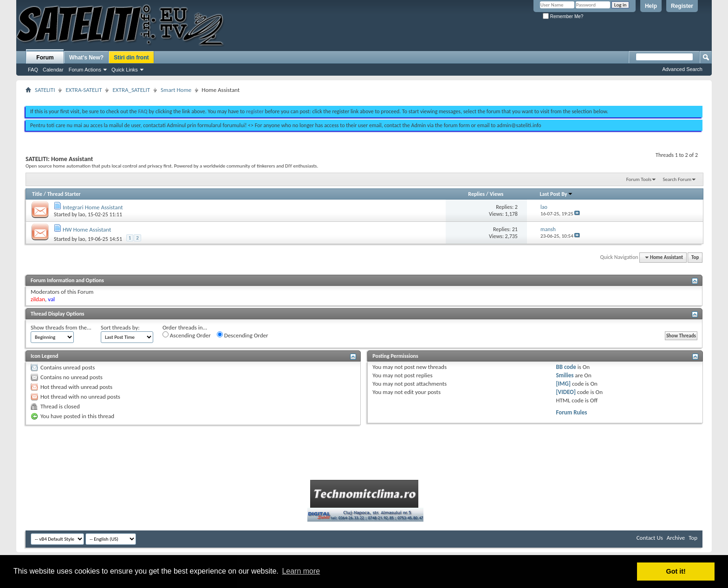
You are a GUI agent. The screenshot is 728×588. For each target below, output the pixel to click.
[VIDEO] (566, 392)
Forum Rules (571, 412)
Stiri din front (131, 58)
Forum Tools (639, 179)
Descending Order (243, 335)
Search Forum (677, 179)
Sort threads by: (120, 327)
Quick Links (125, 70)
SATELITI (45, 90)
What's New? (86, 58)
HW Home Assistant (87, 229)
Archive (676, 538)
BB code (566, 367)
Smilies (565, 375)
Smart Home (176, 90)
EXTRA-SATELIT (84, 90)
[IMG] (563, 384)
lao (82, 214)
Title (37, 194)
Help (651, 6)
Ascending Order (187, 335)
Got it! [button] (676, 571)
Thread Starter (64, 194)
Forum (45, 58)
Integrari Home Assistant (93, 207)
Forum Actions (85, 70)
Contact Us (650, 538)
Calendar (53, 70)
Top (695, 257)
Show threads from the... (61, 327)
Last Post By (556, 194)
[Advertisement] (364, 97)
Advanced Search (682, 69)
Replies (476, 194)
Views (497, 194)
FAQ (33, 70)
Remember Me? (563, 16)
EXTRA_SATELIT (131, 90)
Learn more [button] (301, 571)
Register (682, 6)
